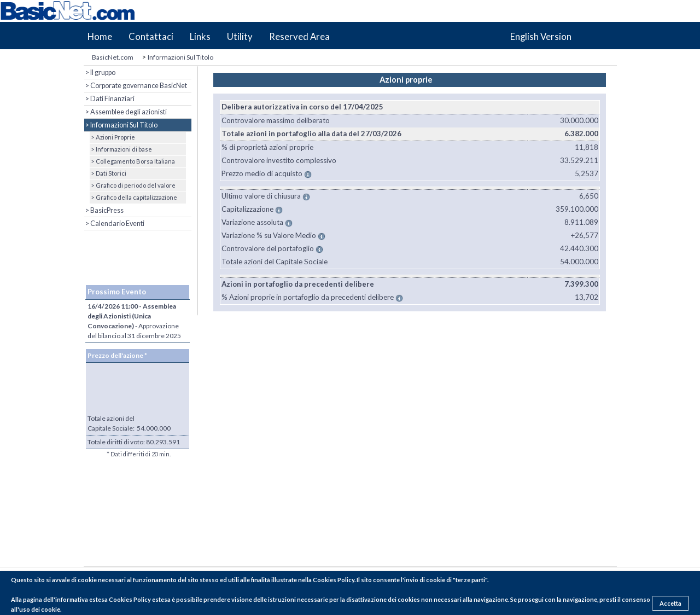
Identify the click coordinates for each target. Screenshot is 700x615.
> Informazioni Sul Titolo (121, 125)
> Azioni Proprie (112, 137)
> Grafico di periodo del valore (133, 185)
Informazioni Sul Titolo (180, 57)
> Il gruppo (100, 72)
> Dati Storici (108, 173)
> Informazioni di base (121, 149)
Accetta (670, 603)
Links (200, 37)
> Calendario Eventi (114, 224)
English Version (541, 37)
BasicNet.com (113, 57)
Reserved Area (299, 37)
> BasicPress (104, 210)
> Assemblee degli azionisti (126, 112)
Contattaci (151, 37)
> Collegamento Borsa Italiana (132, 161)
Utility (240, 37)
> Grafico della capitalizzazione (133, 197)
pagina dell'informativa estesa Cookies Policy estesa (97, 599)
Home (100, 37)
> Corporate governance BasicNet (136, 86)
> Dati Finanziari (109, 99)
